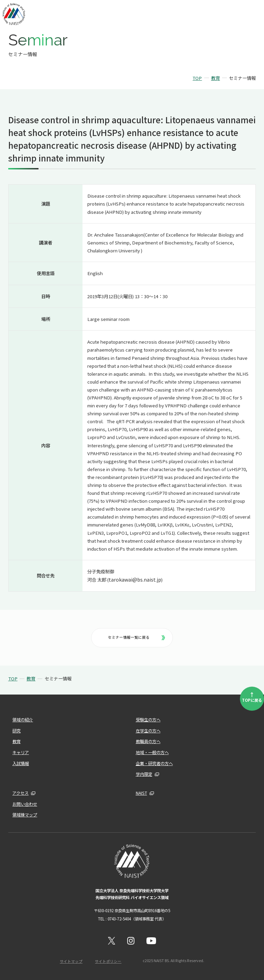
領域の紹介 (23, 720)
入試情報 (21, 763)
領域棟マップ (25, 815)
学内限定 (144, 774)
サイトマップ (71, 961)
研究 (16, 731)
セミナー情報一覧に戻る (136, 637)
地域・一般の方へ (152, 752)
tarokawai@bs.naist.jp (135, 580)
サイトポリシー (108, 961)
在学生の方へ (148, 731)
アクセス (20, 793)
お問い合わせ (25, 804)
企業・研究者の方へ (154, 763)
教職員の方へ (148, 741)
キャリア (21, 752)
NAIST (141, 793)
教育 (216, 78)
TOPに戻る (252, 697)
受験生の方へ (148, 720)
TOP (197, 78)
